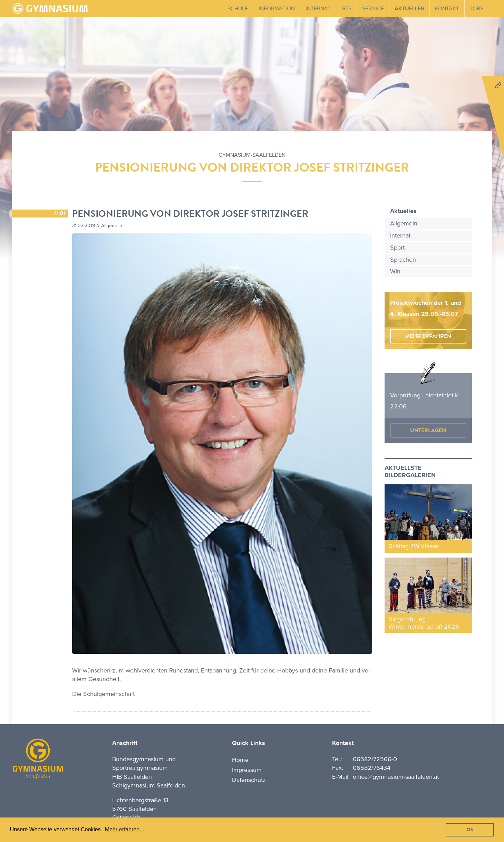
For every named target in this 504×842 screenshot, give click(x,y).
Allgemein (404, 223)
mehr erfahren (428, 336)
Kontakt (447, 9)
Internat (318, 9)
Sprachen (403, 260)
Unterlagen (428, 430)
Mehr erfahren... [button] (125, 829)
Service (373, 9)
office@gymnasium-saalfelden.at (396, 777)
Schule (238, 9)
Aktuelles (409, 9)
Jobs (477, 9)
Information (277, 9)
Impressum (247, 770)
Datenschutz (249, 780)
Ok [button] (470, 830)
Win (395, 271)
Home (240, 760)
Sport (397, 248)
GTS (346, 9)
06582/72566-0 (375, 759)
